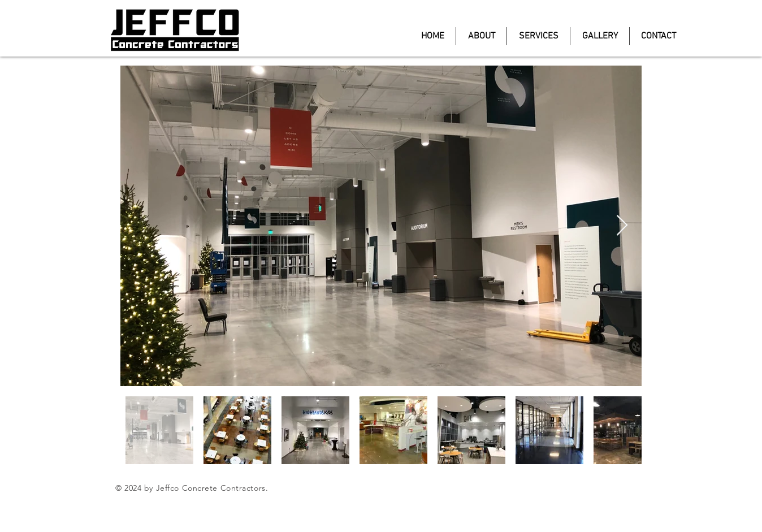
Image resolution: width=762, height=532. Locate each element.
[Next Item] (622, 226)
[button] (600, 36)
